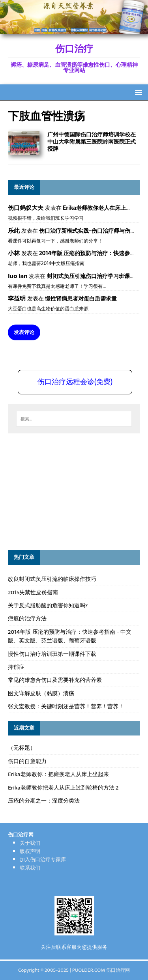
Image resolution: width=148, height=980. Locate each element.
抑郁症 (16, 667)
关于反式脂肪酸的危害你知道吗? (48, 605)
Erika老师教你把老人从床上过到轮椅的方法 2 (63, 788)
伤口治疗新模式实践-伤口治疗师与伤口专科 (93, 231)
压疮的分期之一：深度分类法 (44, 801)
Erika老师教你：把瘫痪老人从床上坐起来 (58, 774)
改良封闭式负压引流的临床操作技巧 (52, 579)
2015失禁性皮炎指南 (33, 592)
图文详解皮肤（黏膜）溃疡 (41, 693)
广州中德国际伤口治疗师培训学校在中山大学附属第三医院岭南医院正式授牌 (92, 141)
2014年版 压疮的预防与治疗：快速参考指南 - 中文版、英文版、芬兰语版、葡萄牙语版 (70, 636)
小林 (14, 253)
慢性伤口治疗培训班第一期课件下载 (52, 654)
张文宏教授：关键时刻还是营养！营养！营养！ (66, 706)
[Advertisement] (67, 491)
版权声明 (30, 851)
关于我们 (30, 843)
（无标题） (22, 748)
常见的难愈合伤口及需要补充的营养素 (55, 680)
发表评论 (24, 332)
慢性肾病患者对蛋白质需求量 (81, 299)
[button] (137, 92)
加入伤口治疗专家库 (43, 860)
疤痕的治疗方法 (27, 618)
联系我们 (30, 868)
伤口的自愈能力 (27, 761)
